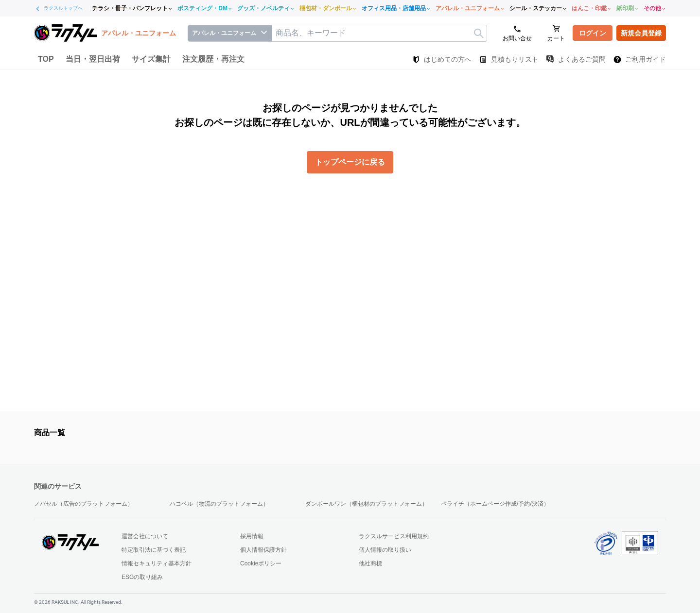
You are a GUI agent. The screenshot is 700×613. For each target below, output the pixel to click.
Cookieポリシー (261, 563)
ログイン (593, 33)
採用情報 (252, 536)
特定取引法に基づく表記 (154, 550)
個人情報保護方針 (263, 550)
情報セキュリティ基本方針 (157, 563)
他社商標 (370, 563)
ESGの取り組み (142, 577)
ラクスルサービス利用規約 (394, 536)
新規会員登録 (641, 33)
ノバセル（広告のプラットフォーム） (84, 504)
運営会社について (145, 536)
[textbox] (379, 33)
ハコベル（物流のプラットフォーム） (219, 504)
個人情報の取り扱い (385, 550)
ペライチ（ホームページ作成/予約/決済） (495, 504)
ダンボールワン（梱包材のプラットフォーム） (367, 504)
